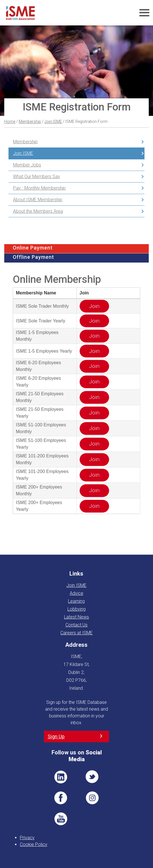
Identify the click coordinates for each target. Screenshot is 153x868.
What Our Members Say (37, 176)
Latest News (76, 617)
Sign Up (56, 736)
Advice (76, 593)
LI (61, 777)
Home (10, 121)
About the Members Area (38, 211)
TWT (92, 777)
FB (61, 798)
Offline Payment (33, 257)
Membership (30, 121)
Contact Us (76, 625)
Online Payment (33, 248)
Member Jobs (27, 165)
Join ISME (53, 121)
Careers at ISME (76, 633)
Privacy (27, 838)
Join (94, 306)
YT (61, 819)
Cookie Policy (34, 844)
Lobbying (76, 609)
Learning (76, 601)
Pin (92, 798)
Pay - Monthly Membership (39, 188)
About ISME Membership (38, 200)
